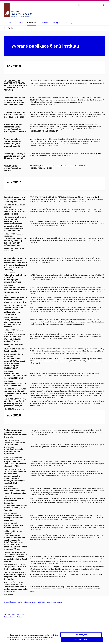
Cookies (19, 617)
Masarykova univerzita (54, 602)
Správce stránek (9, 617)
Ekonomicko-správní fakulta (13, 602)
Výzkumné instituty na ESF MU (34, 602)
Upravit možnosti (42, 640)
